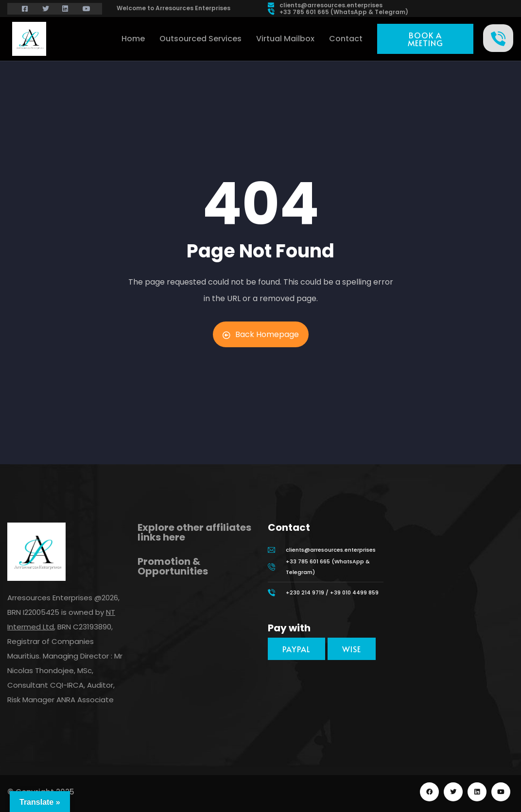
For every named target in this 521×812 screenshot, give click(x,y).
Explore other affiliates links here (194, 532)
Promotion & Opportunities (173, 566)
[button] (425, 39)
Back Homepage (261, 334)
